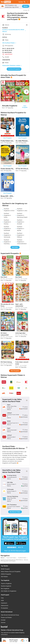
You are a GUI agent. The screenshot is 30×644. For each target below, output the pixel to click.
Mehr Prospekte (15, 371)
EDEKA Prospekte (6, 574)
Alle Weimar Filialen (15, 512)
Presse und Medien (6, 617)
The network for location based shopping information (13, 633)
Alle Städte (15, 247)
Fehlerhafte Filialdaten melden (11, 65)
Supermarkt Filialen (11, 558)
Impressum (4, 603)
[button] (28, 2)
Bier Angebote (5, 589)
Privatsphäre (4, 608)
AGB (2, 600)
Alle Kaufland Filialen (9, 43)
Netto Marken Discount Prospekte (11, 572)
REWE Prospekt (5, 569)
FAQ (2, 598)
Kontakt (3, 620)
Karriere (3, 622)
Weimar (3, 558)
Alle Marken (4, 577)
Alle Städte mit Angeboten (9, 591)
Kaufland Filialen (22, 558)
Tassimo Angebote (6, 583)
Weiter (26, 6)
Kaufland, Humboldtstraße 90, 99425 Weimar (13, 31)
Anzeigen (26, 10)
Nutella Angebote (6, 586)
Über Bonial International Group (10, 615)
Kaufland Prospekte (14, 69)
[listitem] (8, 268)
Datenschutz (5, 605)
